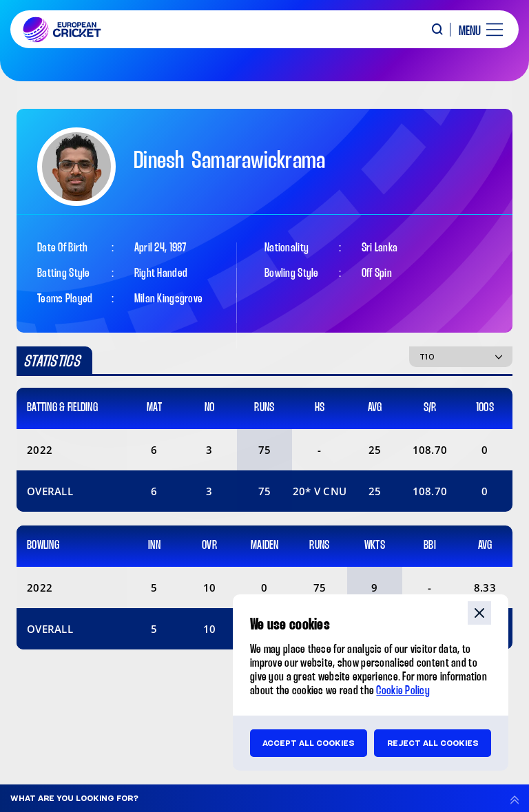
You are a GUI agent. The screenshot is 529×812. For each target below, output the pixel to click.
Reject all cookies (433, 743)
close (479, 613)
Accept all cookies (309, 743)
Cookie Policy (403, 691)
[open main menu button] (476, 30)
